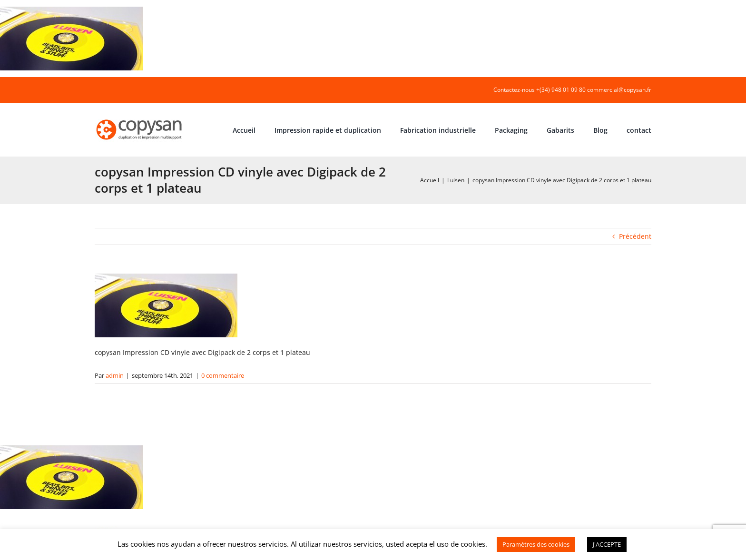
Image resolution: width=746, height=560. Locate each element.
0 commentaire (223, 375)
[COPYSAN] (140, 119)
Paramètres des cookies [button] (536, 544)
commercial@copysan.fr (619, 90)
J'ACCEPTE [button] (607, 544)
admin (115, 375)
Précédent (635, 236)
